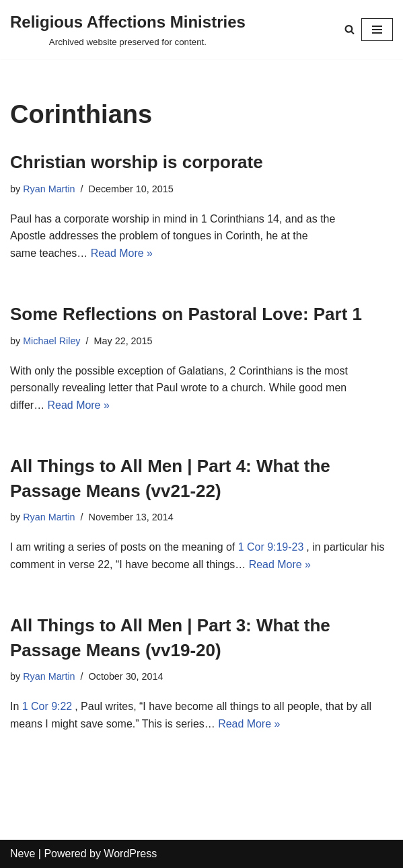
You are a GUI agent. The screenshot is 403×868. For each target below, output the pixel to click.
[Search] (350, 29)
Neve (23, 854)
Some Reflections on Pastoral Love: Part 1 (186, 315)
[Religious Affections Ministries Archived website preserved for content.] (128, 30)
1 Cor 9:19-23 (272, 548)
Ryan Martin (49, 189)
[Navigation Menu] (377, 30)
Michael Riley (52, 341)
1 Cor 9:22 (47, 707)
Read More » (122, 253)
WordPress (130, 854)
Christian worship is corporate (137, 162)
